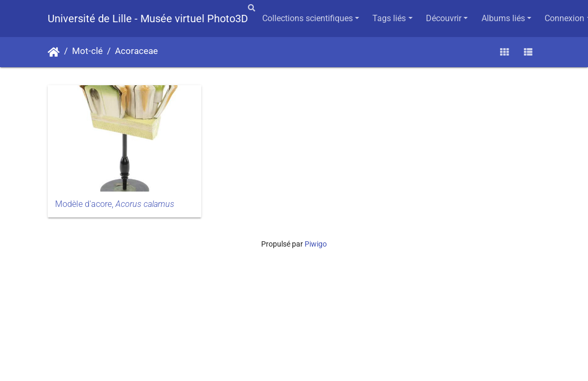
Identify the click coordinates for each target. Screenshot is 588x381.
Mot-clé (87, 51)
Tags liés (389, 18)
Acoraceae (136, 51)
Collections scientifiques (308, 18)
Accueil (54, 52)
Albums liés (503, 18)
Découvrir (444, 18)
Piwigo (316, 244)
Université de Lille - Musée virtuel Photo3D (148, 19)
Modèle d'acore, (115, 204)
